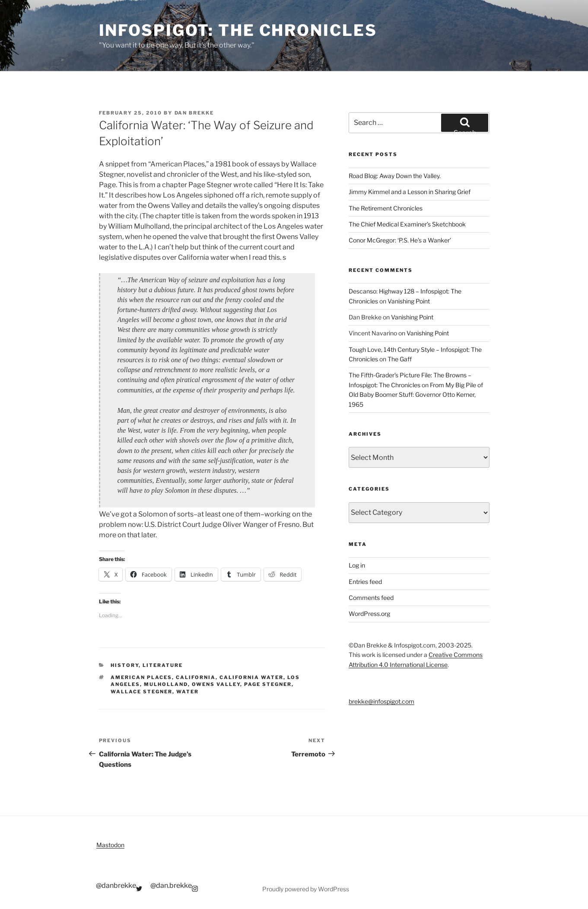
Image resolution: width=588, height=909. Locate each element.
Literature (163, 665)
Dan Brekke (194, 113)
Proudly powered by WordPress (306, 889)
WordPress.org (369, 614)
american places (141, 677)
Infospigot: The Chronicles (238, 30)
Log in (357, 565)
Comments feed (371, 598)
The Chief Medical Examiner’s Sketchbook (407, 224)
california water (251, 677)
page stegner (268, 684)
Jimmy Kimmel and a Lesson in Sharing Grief (410, 192)
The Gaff (400, 359)
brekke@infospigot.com (381, 701)
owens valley (216, 684)
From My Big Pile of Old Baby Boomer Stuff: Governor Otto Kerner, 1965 (416, 395)
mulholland (166, 684)
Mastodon (110, 845)
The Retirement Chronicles (386, 208)
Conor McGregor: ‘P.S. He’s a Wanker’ (400, 240)
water (188, 692)
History (125, 665)
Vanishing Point (409, 301)
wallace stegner (141, 692)
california (196, 677)
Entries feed (365, 582)
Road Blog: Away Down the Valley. (395, 176)
